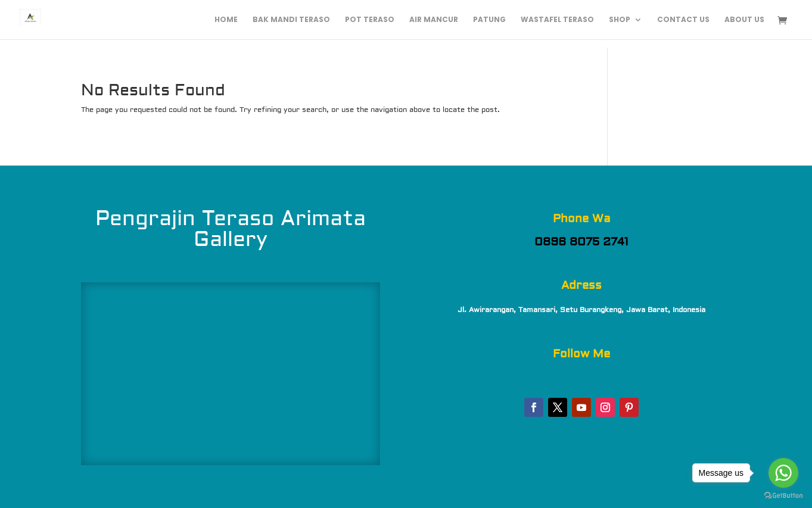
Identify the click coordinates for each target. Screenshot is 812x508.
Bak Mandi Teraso (291, 20)
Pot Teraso (370, 20)
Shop (620, 20)
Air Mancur (434, 20)
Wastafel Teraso (557, 20)
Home (226, 20)
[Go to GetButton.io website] (783, 496)
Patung (489, 20)
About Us (744, 20)
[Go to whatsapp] (783, 473)
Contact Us (683, 20)
